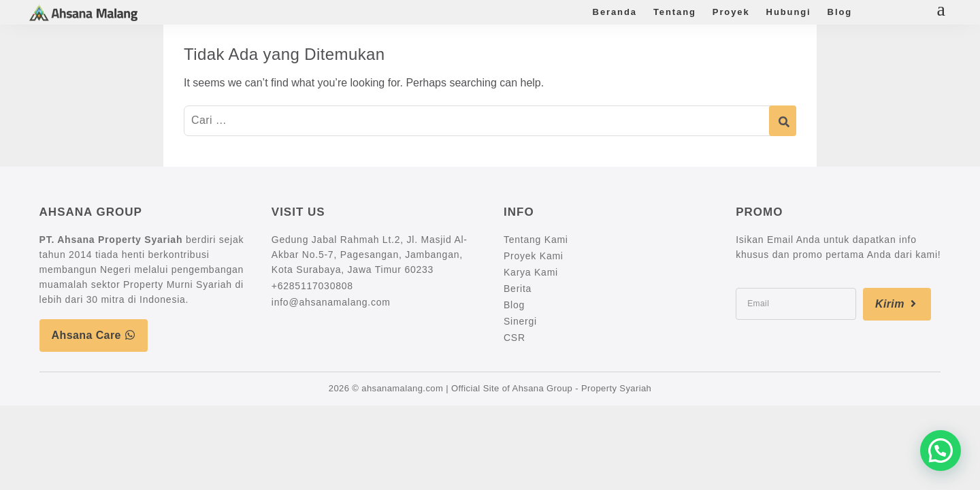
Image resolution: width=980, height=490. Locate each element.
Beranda (615, 12)
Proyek (731, 12)
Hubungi (789, 12)
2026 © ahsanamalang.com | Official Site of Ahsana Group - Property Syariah (490, 388)
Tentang (675, 12)
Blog (840, 12)
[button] (941, 451)
